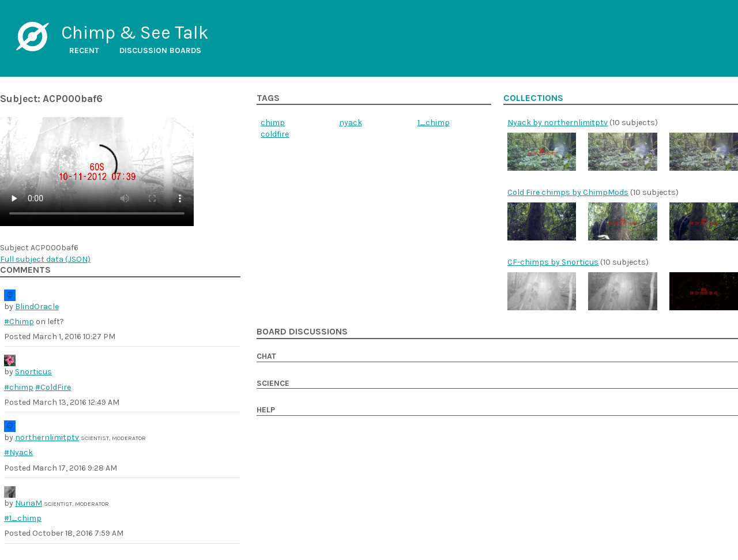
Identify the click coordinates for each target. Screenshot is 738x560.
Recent (84, 50)
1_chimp (434, 123)
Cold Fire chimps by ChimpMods (568, 192)
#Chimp (19, 322)
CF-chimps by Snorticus (553, 262)
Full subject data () (45, 259)
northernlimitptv (47, 437)
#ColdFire (53, 387)
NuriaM (29, 503)
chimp (273, 123)
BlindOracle (37, 307)
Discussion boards (160, 50)
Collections (533, 98)
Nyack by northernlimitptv (558, 123)
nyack (351, 123)
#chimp (19, 387)
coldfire (275, 134)
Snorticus (33, 372)
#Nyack (18, 452)
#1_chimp (23, 518)
